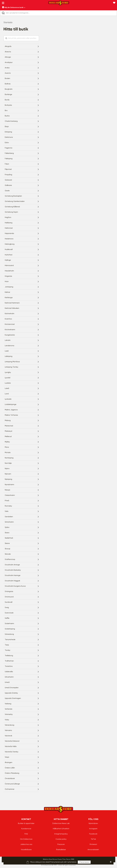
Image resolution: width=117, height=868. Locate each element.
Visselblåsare (26, 850)
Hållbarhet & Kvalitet (61, 829)
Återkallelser (61, 850)
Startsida (8, 23)
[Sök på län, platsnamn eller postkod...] (22, 38)
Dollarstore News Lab (61, 824)
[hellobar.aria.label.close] (111, 862)
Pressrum (61, 844)
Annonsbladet (93, 850)
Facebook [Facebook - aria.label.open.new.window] (93, 834)
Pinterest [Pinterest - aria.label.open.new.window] (93, 844)
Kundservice (26, 829)
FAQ (26, 834)
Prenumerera (84, 862)
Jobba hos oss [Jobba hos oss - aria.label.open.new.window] (26, 844)
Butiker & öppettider (26, 824)
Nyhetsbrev (93, 824)
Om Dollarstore (26, 839)
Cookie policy (61, 839)
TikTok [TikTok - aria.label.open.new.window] (93, 839)
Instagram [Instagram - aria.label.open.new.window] (93, 829)
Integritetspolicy (61, 834)
